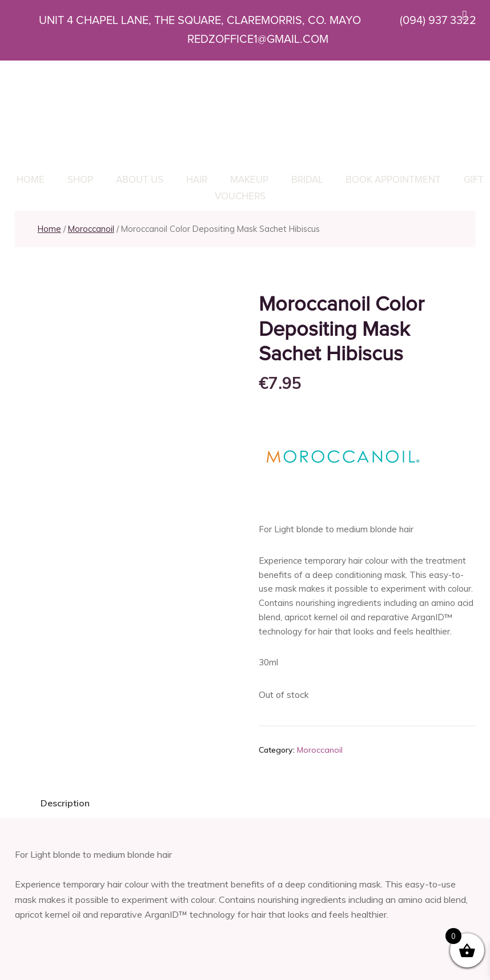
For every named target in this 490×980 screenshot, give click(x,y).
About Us (140, 180)
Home (31, 180)
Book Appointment (393, 180)
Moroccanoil (91, 229)
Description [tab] (65, 803)
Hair (197, 180)
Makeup (249, 180)
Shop (80, 180)
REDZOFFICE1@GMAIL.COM (242, 39)
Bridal (307, 180)
